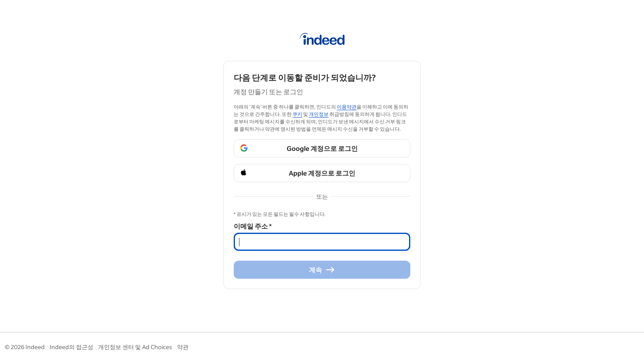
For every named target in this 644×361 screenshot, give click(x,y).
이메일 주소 (253, 226)
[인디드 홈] (322, 40)
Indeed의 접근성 (71, 347)
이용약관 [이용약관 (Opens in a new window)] (347, 107)
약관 (183, 347)
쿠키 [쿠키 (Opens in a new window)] (297, 114)
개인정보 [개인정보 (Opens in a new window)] (319, 114)
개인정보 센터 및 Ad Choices (135, 347)
